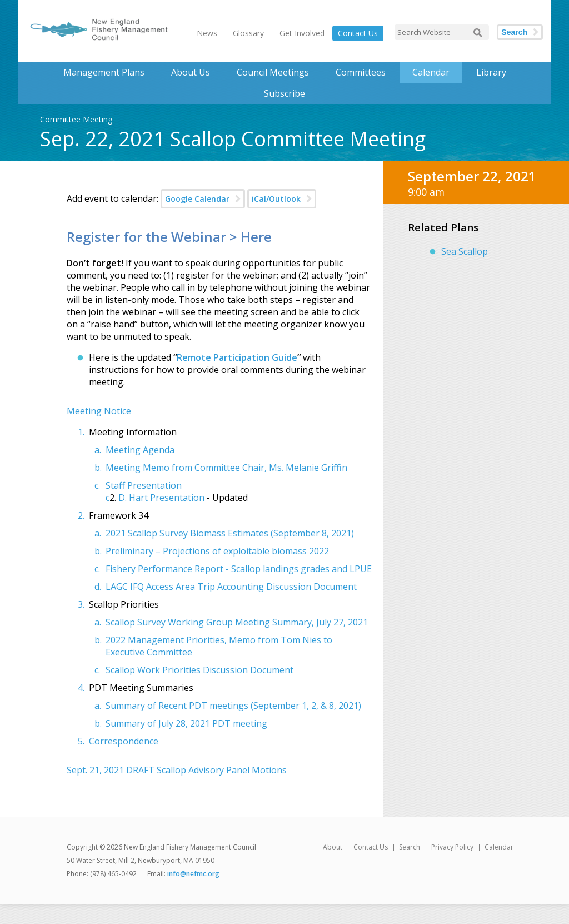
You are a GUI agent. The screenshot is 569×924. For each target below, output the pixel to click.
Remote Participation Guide (237, 357)
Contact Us (358, 33)
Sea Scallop (465, 251)
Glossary (248, 33)
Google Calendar (197, 199)
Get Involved (302, 33)
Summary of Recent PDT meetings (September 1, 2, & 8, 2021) (233, 706)
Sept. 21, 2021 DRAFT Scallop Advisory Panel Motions (177, 770)
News (207, 33)
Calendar (431, 72)
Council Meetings (273, 72)
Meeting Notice (99, 411)
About (333, 847)
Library (491, 72)
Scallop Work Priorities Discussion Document (199, 670)
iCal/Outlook (276, 199)
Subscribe (284, 93)
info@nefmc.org (193, 874)
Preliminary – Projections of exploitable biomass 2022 (217, 551)
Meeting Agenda (140, 450)
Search (514, 32)
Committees (361, 72)
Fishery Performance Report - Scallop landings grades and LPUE (239, 569)
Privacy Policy (452, 847)
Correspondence (124, 741)
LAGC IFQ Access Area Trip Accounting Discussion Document (231, 587)
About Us (191, 72)
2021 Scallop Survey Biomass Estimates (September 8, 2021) (230, 533)
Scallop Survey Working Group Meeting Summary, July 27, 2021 (237, 622)
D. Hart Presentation (161, 498)
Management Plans (104, 72)
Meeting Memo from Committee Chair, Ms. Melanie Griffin (226, 468)
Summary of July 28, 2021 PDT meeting (186, 723)
